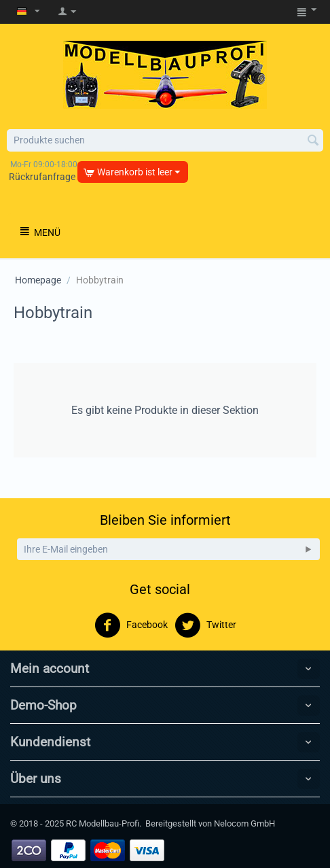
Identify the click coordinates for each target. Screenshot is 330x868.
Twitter (205, 625)
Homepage (38, 280)
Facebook (131, 625)
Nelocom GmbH (244, 823)
